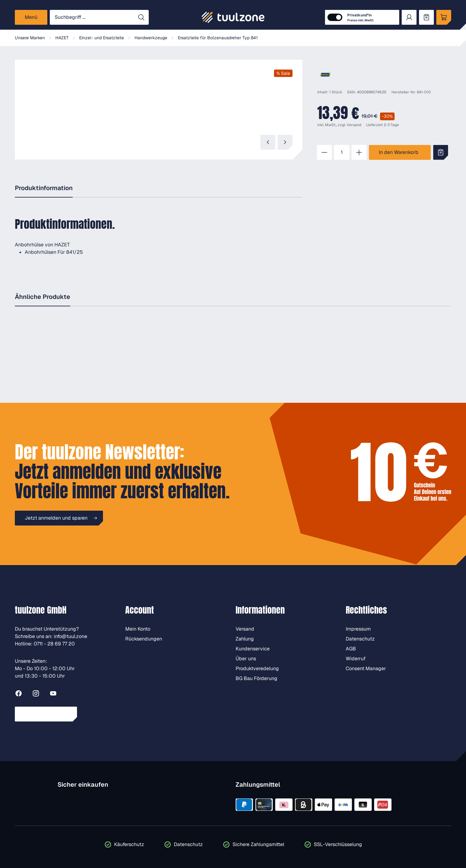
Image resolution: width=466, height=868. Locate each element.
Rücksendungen (144, 639)
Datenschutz (360, 639)
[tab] (44, 188)
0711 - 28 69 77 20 (54, 644)
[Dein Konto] (409, 17)
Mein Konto (138, 629)
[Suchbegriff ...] (92, 17)
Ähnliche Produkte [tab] (43, 297)
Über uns (246, 659)
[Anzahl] (342, 152)
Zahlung (245, 639)
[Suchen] (141, 17)
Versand (354, 125)
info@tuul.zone (71, 636)
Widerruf (356, 659)
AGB (351, 649)
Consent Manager (366, 668)
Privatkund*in (361, 18)
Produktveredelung (257, 668)
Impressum (358, 629)
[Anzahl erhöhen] (359, 152)
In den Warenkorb (399, 152)
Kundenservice (253, 649)
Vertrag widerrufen (46, 714)
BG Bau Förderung (257, 678)
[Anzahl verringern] (324, 152)
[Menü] (31, 17)
